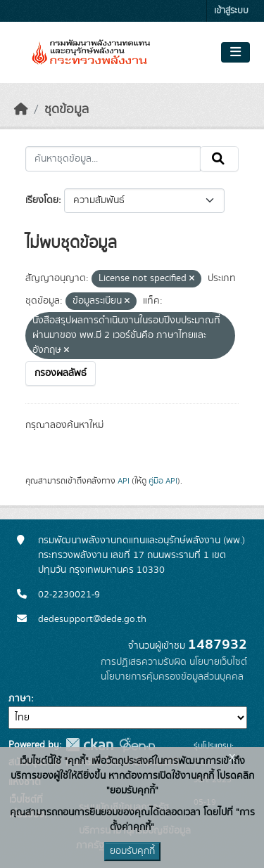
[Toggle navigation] (235, 53)
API (124, 481)
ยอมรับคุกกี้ (132, 851)
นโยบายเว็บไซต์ (218, 662)
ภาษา (20, 699)
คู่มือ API (163, 481)
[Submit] (219, 159)
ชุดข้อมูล (67, 110)
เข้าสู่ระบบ (231, 11)
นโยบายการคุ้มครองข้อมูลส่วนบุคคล (172, 677)
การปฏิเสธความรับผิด (144, 662)
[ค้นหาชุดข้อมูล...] (113, 159)
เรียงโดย (42, 200)
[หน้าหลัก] (21, 110)
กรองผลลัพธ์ (61, 373)
